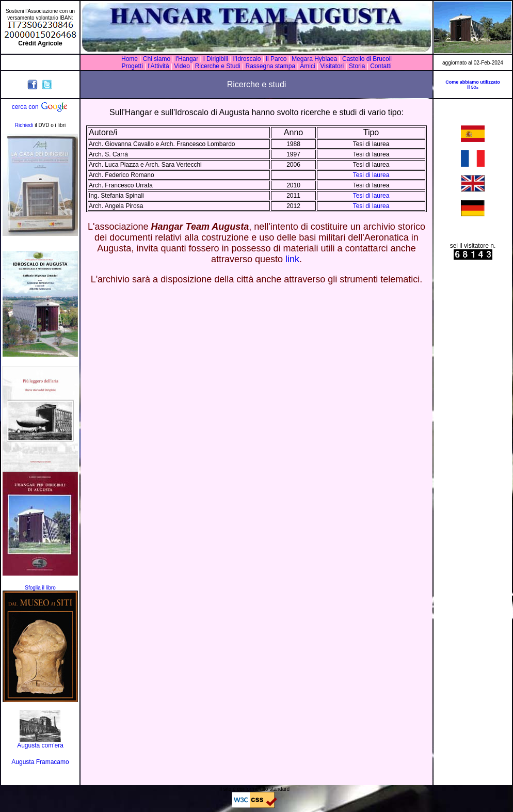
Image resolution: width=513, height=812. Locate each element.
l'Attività (158, 66)
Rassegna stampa (270, 66)
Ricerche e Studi (219, 66)
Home (130, 59)
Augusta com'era (40, 745)
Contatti (381, 66)
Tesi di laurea (371, 175)
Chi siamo (157, 59)
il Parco (276, 59)
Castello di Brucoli (366, 59)
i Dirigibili (216, 59)
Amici (307, 66)
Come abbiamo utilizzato (473, 82)
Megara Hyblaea (314, 59)
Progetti (132, 66)
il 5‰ (473, 87)
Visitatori (332, 66)
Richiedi (24, 125)
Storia (357, 66)
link (292, 259)
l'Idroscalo (247, 59)
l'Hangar (187, 59)
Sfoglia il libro (40, 588)
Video (182, 66)
